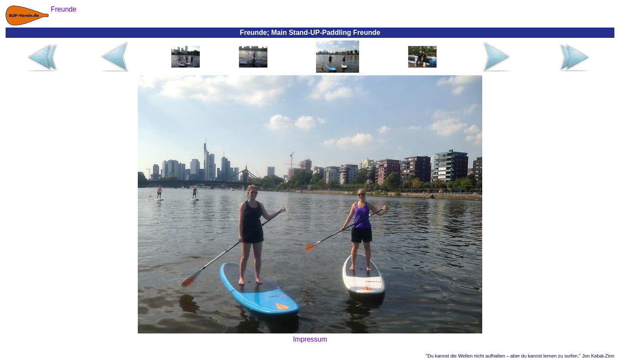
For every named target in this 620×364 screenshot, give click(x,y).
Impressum (310, 339)
